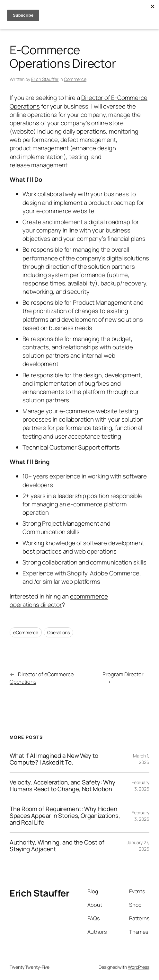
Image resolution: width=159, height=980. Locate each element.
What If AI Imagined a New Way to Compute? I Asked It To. (54, 759)
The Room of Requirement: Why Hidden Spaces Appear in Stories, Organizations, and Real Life (65, 816)
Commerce (75, 79)
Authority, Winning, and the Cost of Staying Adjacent (57, 846)
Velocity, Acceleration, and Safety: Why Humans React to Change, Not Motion (62, 786)
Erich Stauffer (45, 79)
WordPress (139, 967)
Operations (58, 632)
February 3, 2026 (141, 786)
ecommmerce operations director (59, 600)
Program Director (123, 674)
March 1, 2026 (141, 759)
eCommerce (26, 632)
